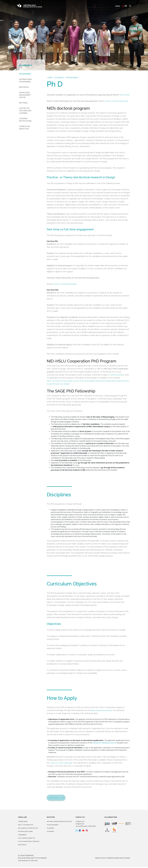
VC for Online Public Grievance (29, 842)
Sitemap (127, 859)
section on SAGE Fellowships (117, 101)
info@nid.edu (80, 823)
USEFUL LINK (23, 818)
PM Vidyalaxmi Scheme (25, 832)
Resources (24, 87)
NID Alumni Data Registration (28, 829)
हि (126, 6)
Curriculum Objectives (24, 128)
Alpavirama (51, 832)
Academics (59, 78)
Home (50, 78)
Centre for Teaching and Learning (25, 111)
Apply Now (55, 798)
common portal (116, 375)
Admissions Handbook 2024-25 (104, 743)
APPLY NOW (125, 95)
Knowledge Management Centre (25, 95)
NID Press (23, 103)
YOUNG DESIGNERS (53, 826)
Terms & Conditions (115, 859)
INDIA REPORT (22, 846)
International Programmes (26, 81)
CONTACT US (80, 818)
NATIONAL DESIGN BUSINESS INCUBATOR (59, 823)
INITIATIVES (51, 818)
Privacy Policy (101, 859)
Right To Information (26, 826)
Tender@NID (22, 836)
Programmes (25, 74)
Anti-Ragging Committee (26, 839)
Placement (51, 829)
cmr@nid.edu (80, 825)
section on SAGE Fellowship (62, 763)
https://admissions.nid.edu (102, 710)
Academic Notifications (25, 120)
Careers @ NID (23, 823)
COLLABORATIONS (111, 818)
